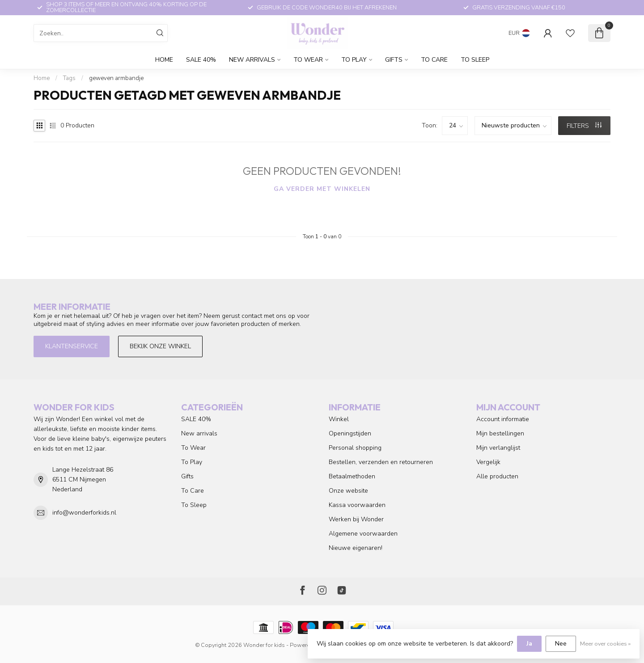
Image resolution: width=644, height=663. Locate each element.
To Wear (308, 60)
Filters (584, 126)
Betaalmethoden (352, 476)
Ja (529, 644)
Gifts (394, 60)
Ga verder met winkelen (322, 189)
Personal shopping (355, 448)
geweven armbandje (116, 78)
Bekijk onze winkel (160, 346)
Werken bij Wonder (356, 519)
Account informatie (503, 419)
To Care (434, 60)
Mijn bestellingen (500, 433)
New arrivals (252, 60)
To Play (354, 60)
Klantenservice (72, 346)
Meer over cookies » (605, 644)
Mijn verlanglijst (498, 448)
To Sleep (475, 60)
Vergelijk (488, 462)
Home (164, 60)
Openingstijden (350, 433)
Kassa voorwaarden (357, 505)
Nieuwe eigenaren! (356, 548)
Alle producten (497, 476)
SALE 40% (201, 60)
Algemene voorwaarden (363, 534)
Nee (561, 644)
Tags (69, 78)
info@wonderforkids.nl (84, 513)
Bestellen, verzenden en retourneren (381, 462)
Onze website (348, 491)
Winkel (339, 419)
